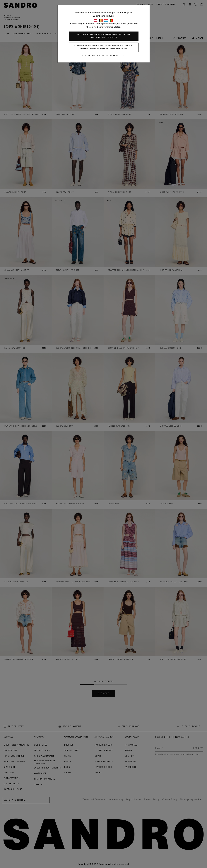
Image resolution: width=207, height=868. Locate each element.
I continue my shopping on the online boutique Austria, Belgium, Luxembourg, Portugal (103, 47)
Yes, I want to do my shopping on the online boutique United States (104, 36)
